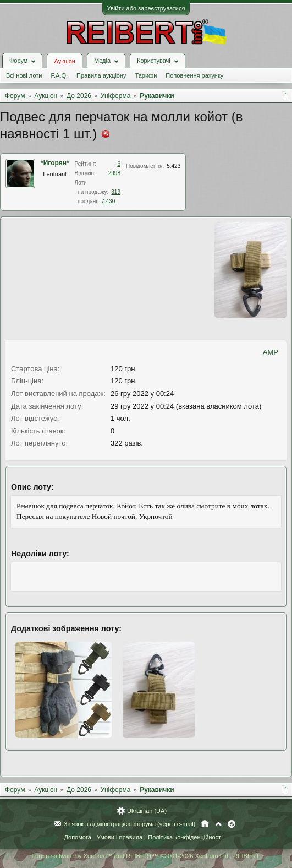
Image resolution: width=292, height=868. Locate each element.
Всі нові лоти (24, 75)
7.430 (108, 201)
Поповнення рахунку (194, 75)
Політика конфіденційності (185, 837)
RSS (232, 824)
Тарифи (146, 75)
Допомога (77, 837)
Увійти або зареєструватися (146, 8)
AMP (271, 352)
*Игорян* (55, 163)
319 (116, 192)
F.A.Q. (59, 75)
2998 (114, 173)
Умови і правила (120, 837)
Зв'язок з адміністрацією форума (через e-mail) (130, 824)
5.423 (173, 166)
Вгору (218, 824)
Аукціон (64, 61)
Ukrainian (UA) (147, 811)
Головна (205, 824)
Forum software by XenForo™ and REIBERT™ (146, 856)
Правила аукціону (101, 75)
